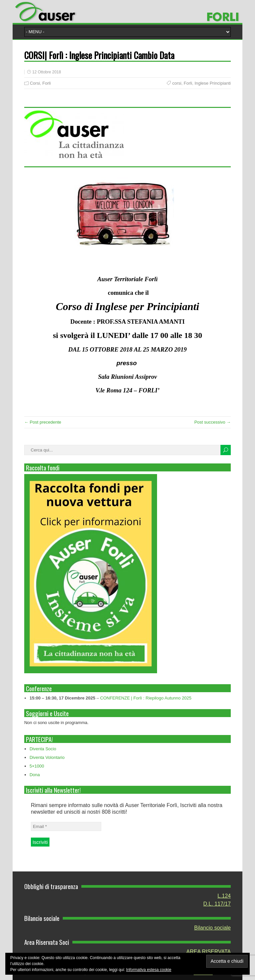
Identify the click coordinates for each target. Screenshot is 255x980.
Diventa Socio (43, 749)
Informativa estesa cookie (149, 970)
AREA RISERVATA (209, 952)
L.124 (224, 896)
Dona (35, 775)
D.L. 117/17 (217, 904)
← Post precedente (43, 422)
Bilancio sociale (212, 928)
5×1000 (37, 766)
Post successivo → (212, 422)
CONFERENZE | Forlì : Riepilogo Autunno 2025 (146, 698)
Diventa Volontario (47, 757)
